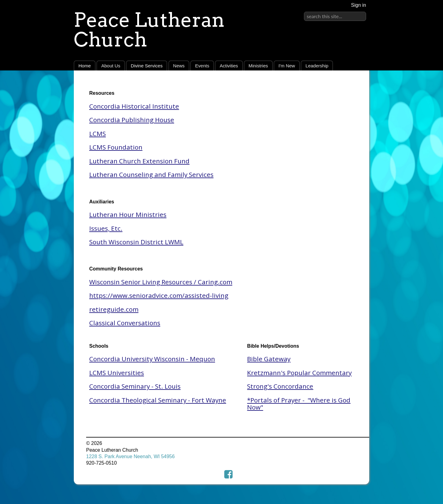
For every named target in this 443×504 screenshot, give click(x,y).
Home (85, 66)
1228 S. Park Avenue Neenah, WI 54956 (130, 456)
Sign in (359, 5)
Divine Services (147, 66)
